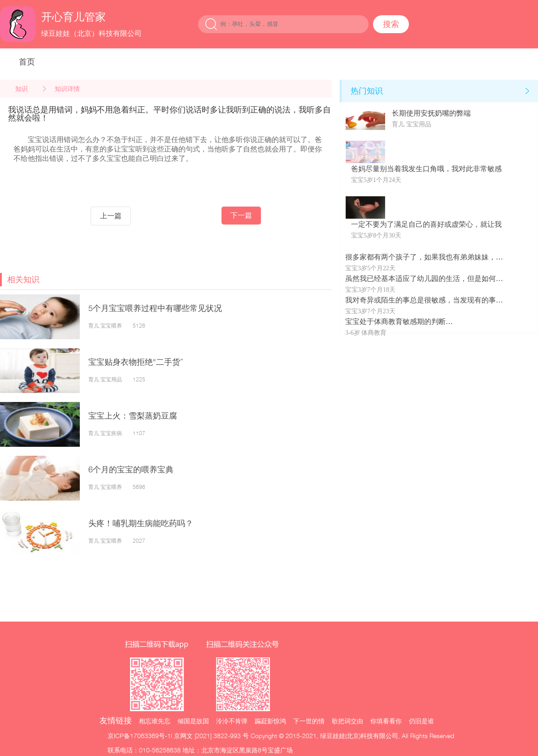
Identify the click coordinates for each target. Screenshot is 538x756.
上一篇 (111, 216)
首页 (27, 62)
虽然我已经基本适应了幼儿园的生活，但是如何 (421, 279)
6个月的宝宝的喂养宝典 (131, 469)
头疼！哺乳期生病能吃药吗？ (141, 523)
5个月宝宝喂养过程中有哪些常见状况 (155, 308)
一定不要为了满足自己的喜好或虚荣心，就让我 (426, 224)
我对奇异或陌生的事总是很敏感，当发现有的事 (421, 300)
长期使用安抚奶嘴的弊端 (431, 113)
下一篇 (241, 215)
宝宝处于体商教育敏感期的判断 (395, 322)
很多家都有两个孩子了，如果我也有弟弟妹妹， (421, 257)
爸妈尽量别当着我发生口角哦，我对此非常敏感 (426, 169)
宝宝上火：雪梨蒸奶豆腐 (133, 416)
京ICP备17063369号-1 (139, 736)
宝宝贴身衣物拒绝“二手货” (136, 362)
